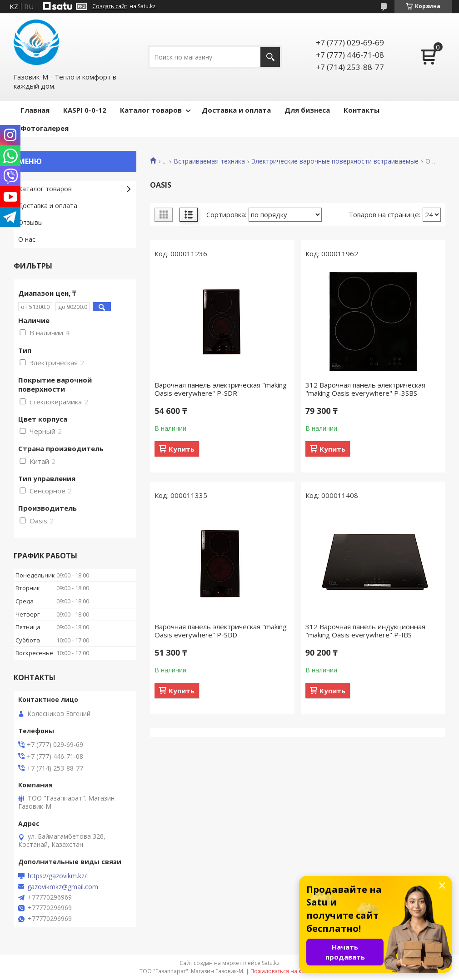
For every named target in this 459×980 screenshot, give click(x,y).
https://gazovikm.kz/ (57, 876)
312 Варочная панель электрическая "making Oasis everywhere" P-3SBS (365, 389)
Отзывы (30, 222)
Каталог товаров (151, 110)
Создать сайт (110, 6)
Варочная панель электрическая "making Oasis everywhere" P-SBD (221, 631)
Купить (182, 449)
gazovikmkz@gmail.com (63, 887)
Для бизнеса (307, 110)
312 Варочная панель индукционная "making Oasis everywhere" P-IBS (365, 631)
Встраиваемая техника (209, 161)
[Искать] (270, 57)
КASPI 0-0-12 (85, 110)
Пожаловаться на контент (285, 971)
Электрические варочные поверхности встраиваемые (335, 161)
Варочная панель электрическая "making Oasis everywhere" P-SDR (221, 389)
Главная (35, 110)
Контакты (362, 110)
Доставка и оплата (236, 110)
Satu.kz (271, 963)
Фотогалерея (45, 128)
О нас (27, 239)
